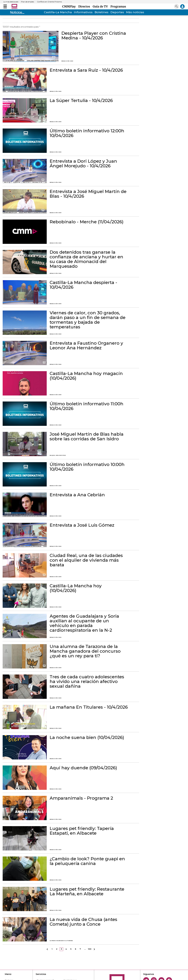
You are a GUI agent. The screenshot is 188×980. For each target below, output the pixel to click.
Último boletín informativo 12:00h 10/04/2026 (87, 133)
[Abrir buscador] (177, 6)
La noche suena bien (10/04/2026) (87, 737)
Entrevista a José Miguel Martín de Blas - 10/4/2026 (88, 194)
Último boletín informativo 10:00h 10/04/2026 (87, 467)
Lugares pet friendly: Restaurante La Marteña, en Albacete (87, 891)
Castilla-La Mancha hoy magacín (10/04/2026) (86, 376)
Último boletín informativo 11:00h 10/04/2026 (87, 406)
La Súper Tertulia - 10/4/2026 (81, 101)
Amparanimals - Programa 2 (81, 798)
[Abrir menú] (5, 6)
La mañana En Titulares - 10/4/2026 (89, 707)
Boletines (101, 12)
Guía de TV (101, 6)
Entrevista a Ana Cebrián (77, 495)
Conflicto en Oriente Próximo (49, 2)
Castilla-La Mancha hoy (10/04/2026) (76, 588)
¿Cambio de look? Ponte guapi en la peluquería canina (87, 861)
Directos (85, 6)
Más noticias (135, 12)
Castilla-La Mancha (58, 12)
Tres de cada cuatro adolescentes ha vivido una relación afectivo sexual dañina (87, 682)
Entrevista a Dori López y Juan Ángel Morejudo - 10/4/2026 (83, 164)
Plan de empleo (28, 2)
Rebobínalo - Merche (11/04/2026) (87, 222)
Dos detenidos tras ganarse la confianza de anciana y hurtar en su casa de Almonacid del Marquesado (86, 259)
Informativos (83, 12)
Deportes (117, 12)
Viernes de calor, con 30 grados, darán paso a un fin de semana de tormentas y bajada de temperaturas (88, 320)
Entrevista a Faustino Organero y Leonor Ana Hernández (86, 346)
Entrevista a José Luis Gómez (82, 525)
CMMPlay (70, 6)
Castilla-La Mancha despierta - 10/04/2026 (83, 285)
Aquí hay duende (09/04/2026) (83, 768)
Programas (118, 6)
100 (90, 949)
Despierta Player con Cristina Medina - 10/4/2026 (94, 36)
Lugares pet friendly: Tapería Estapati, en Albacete (82, 831)
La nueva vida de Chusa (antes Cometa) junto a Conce (83, 922)
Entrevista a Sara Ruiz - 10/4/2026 (86, 70)
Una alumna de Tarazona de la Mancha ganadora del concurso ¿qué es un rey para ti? (85, 651)
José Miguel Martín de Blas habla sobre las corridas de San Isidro (87, 437)
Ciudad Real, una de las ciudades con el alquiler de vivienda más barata (86, 560)
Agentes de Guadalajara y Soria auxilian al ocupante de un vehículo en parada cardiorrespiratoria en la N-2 (84, 623)
